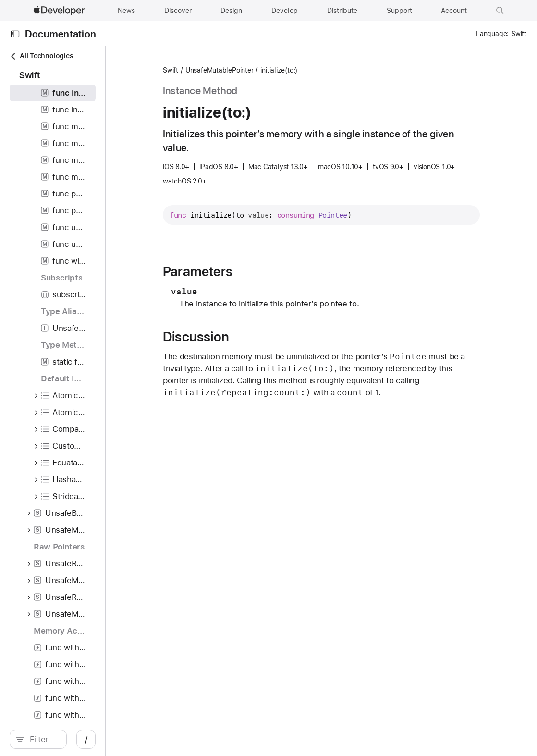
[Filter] (86, 739)
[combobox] (86, 739)
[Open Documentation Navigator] (15, 34)
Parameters (265, 272)
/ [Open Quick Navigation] (173, 739)
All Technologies (41, 56)
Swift (238, 71)
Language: (492, 34)
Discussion (264, 337)
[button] (500, 11)
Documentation (61, 34)
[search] (81, 739)
